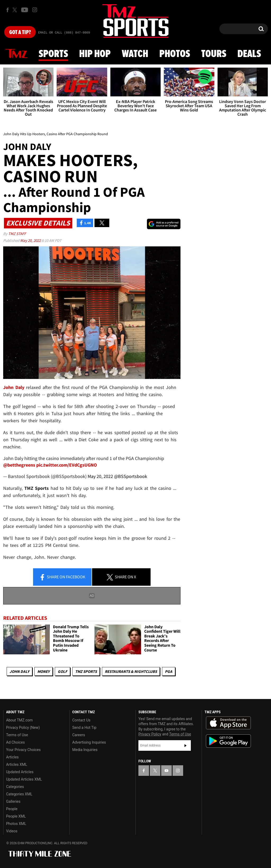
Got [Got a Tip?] (20, 32)
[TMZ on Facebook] (8, 10)
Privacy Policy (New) (23, 728)
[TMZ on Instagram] (35, 10)
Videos (12, 831)
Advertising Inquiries (89, 742)
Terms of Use (17, 735)
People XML (16, 816)
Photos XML (16, 824)
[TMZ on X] (15, 10)
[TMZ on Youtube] (25, 10)
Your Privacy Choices (23, 750)
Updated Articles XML (24, 779)
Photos (175, 54)
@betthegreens (19, 465)
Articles (12, 757)
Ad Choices (15, 742)
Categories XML (19, 794)
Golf (62, 671)
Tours (214, 54)
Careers (79, 735)
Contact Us (81, 720)
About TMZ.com (19, 720)
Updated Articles (20, 772)
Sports (53, 54)
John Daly (19, 671)
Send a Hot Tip (84, 728)
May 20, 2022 (31, 240)
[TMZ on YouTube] (166, 771)
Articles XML (17, 764)
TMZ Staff (17, 234)
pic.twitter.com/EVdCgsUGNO (67, 465)
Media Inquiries (85, 750)
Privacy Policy (150, 734)
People (12, 809)
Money (44, 671)
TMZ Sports (86, 671)
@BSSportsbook (131, 476)
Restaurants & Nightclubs (131, 671)
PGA (169, 671)
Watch (135, 54)
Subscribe (186, 745)
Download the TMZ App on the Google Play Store (228, 741)
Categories (15, 787)
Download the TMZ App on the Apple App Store (228, 723)
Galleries (13, 801)
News (16, 54)
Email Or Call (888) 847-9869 (64, 33)
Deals (249, 54)
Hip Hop (95, 54)
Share (62, 577)
